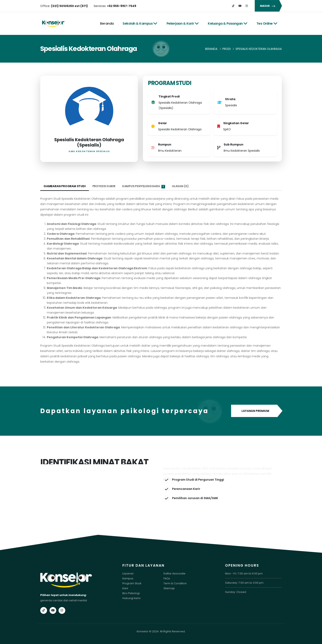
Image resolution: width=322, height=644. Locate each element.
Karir (125, 588)
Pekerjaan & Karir (183, 23)
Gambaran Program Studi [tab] (65, 186)
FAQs (167, 578)
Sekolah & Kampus (140, 23)
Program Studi (132, 583)
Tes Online (267, 23)
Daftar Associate (174, 574)
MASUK (268, 6)
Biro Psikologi (131, 593)
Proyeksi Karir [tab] (104, 186)
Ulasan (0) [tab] (180, 186)
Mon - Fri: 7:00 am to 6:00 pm (244, 574)
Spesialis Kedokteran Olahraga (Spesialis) (89, 142)
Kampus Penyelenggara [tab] (144, 186)
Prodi (227, 49)
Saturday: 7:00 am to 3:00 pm (244, 583)
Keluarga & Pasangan (228, 23)
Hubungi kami (131, 598)
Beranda (107, 23)
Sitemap (169, 588)
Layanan (128, 574)
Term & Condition (175, 583)
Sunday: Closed (236, 592)
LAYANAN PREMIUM (256, 411)
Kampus (128, 578)
